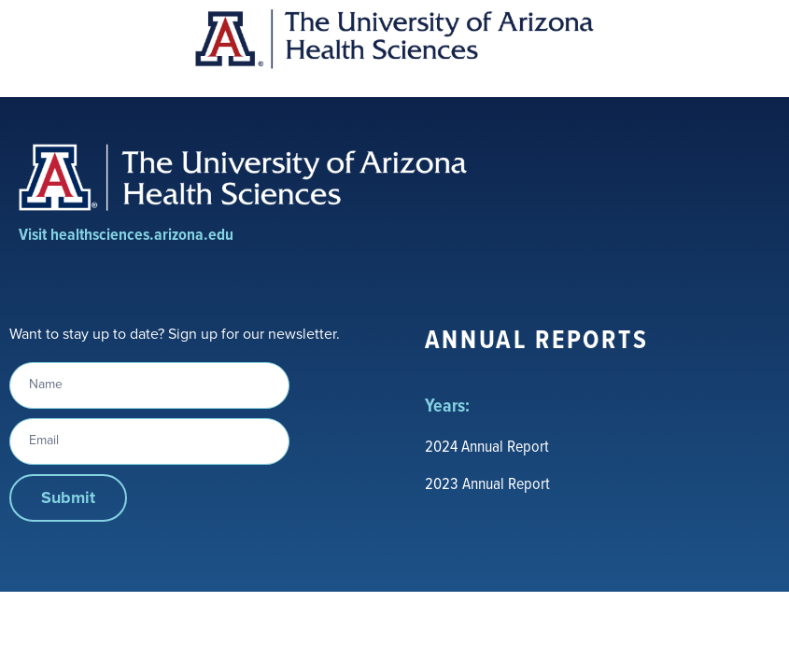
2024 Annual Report (487, 446)
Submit (68, 497)
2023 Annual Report (487, 483)
